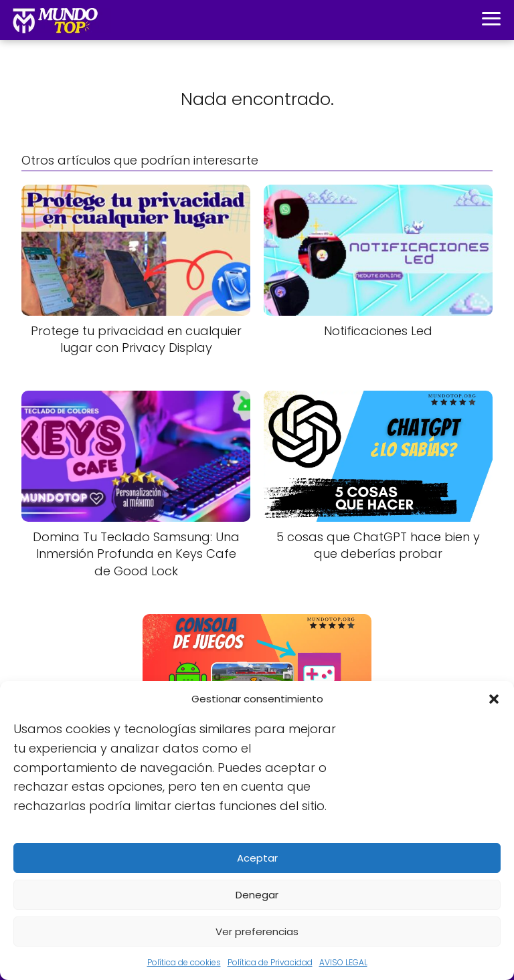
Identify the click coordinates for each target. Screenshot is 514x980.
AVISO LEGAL (343, 962)
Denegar (257, 895)
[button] (494, 699)
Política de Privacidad (270, 962)
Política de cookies (184, 962)
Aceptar (257, 858)
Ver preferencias (257, 932)
